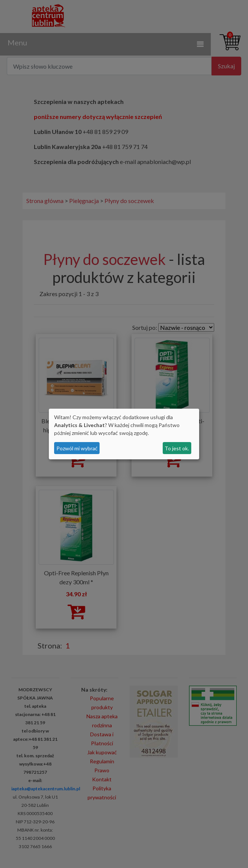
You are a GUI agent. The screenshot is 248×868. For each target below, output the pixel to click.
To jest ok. (177, 448)
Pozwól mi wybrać (77, 448)
